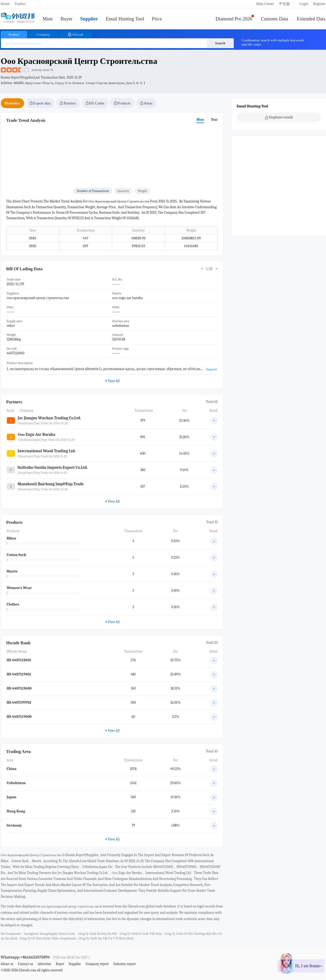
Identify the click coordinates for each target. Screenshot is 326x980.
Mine (48, 19)
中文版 (284, 4)
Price (157, 19)
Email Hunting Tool (125, 19)
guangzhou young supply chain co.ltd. (50, 934)
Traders (20, 4)
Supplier (89, 19)
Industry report (125, 964)
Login (304, 4)
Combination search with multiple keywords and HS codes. (273, 42)
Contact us (26, 964)
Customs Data (275, 19)
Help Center (265, 4)
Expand (211, 369)
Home (5, 4)
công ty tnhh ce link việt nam (141, 934)
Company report (97, 964)
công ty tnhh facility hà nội (98, 934)
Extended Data (311, 19)
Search (220, 43)
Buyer (66, 19)
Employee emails (279, 117)
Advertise (44, 964)
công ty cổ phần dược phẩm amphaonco (48, 938)
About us (7, 964)
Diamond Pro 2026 (234, 19)
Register (319, 4)
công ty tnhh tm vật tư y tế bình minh (106, 938)
